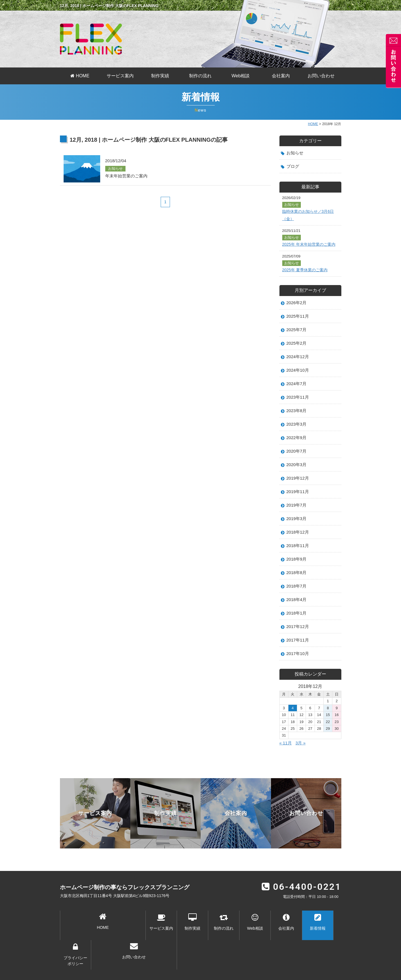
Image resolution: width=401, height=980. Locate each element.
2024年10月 (298, 375)
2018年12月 (298, 543)
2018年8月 (297, 585)
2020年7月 (297, 459)
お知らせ (295, 153)
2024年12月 (298, 361)
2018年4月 (297, 613)
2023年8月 (297, 417)
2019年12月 (298, 487)
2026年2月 (297, 305)
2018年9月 (297, 571)
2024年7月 (297, 389)
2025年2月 (297, 347)
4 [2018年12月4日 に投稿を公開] (293, 724)
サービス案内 (120, 76)
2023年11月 (298, 403)
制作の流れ (200, 76)
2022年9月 (297, 445)
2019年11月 (298, 501)
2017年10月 (298, 669)
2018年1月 (297, 627)
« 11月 (286, 759)
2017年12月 (298, 641)
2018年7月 (297, 599)
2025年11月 (298, 319)
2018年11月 (298, 557)
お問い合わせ (321, 76)
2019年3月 (297, 529)
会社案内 (281, 76)
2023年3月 (297, 431)
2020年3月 (297, 473)
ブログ (293, 167)
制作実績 (160, 76)
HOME (80, 76)
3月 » (302, 759)
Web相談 (241, 76)
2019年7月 (297, 515)
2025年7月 (297, 333)
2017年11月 (298, 655)
